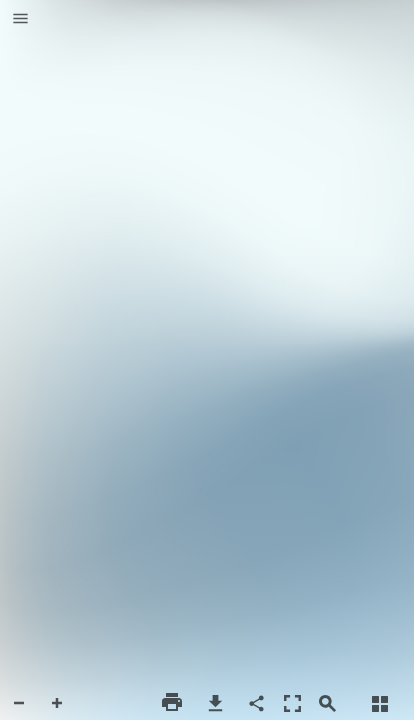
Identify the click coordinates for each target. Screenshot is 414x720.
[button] (20, 20)
